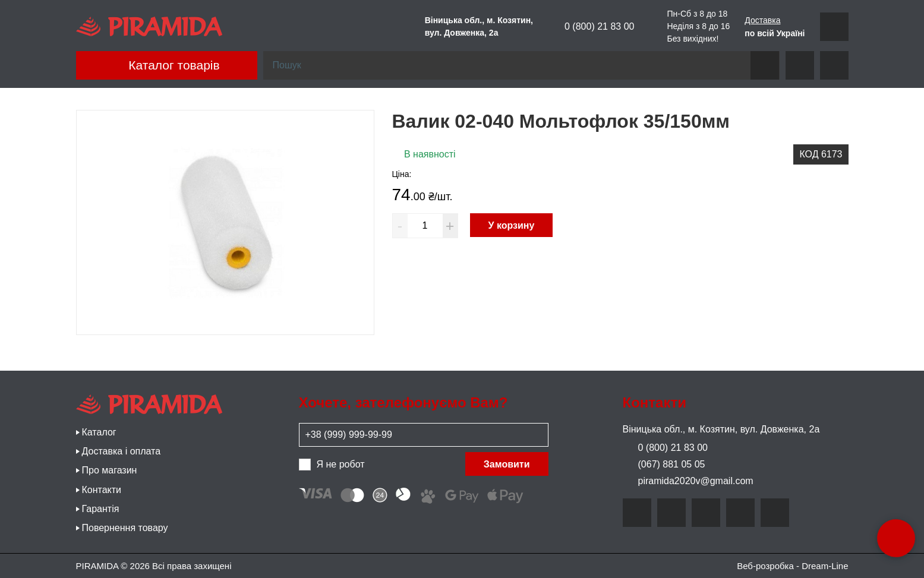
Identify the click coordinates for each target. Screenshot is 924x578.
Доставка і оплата (122, 451)
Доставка (762, 20)
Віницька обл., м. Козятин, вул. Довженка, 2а (721, 429)
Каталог (99, 432)
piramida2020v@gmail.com (688, 481)
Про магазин (110, 470)
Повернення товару (125, 528)
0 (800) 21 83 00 (591, 26)
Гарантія (101, 509)
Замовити (507, 464)
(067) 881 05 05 (664, 464)
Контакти (102, 490)
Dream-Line (825, 566)
